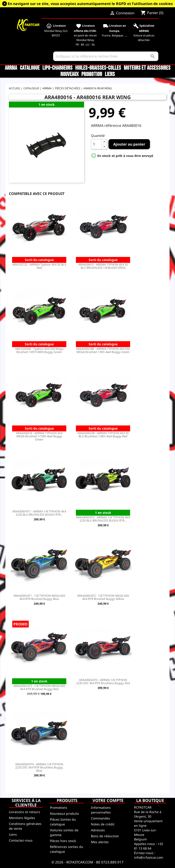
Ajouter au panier (129, 144)
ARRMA (11, 68)
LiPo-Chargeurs (57, 68)
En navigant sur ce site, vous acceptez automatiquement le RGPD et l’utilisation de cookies (90, 4)
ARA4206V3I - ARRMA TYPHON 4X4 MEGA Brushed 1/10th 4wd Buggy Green (39, 436)
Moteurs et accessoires (147, 68)
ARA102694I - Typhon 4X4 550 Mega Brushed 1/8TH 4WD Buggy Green (39, 350)
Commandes (100, 818)
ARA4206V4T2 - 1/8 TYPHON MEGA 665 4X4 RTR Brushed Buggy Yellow (103, 597)
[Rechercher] (106, 56)
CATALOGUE (30, 68)
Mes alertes (100, 842)
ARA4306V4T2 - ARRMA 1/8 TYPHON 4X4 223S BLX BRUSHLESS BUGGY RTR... (103, 519)
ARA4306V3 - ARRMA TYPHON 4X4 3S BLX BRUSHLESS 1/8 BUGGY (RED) (103, 266)
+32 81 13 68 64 (149, 846)
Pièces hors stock (63, 841)
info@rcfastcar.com (149, 857)
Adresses (98, 830)
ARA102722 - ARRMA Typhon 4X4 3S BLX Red (39, 266)
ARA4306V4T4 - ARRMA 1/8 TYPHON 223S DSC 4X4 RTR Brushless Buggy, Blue (39, 767)
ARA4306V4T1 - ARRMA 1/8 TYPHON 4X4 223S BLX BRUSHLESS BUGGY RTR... (39, 513)
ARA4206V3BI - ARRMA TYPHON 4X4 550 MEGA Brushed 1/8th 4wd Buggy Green (103, 350)
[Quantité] (96, 144)
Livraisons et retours (24, 812)
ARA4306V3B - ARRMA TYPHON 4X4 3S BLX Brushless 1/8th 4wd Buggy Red (103, 435)
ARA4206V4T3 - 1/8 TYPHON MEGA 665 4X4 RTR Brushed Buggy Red (39, 687)
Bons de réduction (105, 836)
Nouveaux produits (64, 813)
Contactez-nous (21, 840)
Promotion (92, 74)
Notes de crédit (103, 824)
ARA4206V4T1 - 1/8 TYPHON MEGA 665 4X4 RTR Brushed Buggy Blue (39, 597)
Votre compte (108, 800)
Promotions (59, 808)
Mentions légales (22, 818)
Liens (110, 74)
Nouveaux (69, 74)
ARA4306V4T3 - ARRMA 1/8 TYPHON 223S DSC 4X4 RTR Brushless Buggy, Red (103, 681)
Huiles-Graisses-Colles (98, 68)
